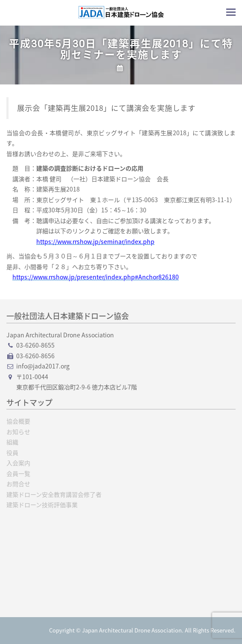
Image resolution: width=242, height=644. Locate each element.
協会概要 (18, 421)
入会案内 (18, 463)
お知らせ (18, 432)
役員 (12, 453)
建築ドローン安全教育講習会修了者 (54, 494)
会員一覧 (18, 473)
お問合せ (18, 484)
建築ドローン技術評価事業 (42, 505)
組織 (12, 442)
